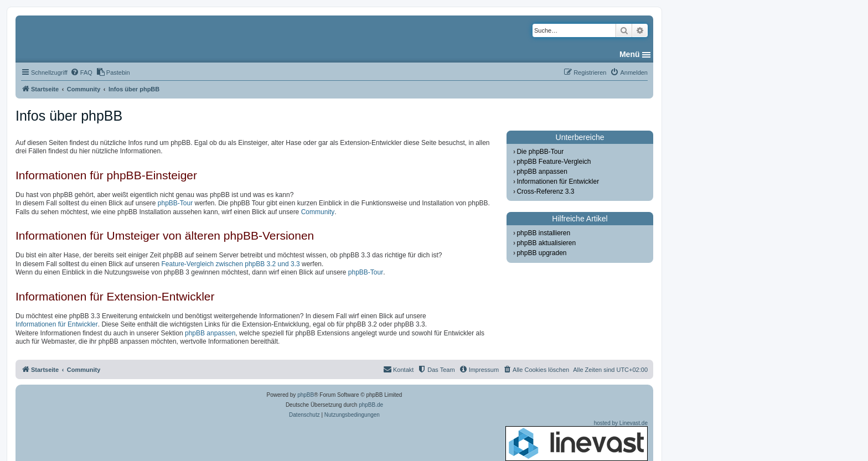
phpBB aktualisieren (546, 243)
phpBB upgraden (541, 253)
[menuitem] (81, 72)
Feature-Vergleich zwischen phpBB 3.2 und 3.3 (230, 264)
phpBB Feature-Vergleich (554, 162)
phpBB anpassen (210, 333)
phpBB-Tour (175, 203)
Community (318, 212)
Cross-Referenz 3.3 (545, 191)
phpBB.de (371, 405)
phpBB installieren (543, 233)
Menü (630, 54)
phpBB (306, 395)
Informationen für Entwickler (57, 324)
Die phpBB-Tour (540, 152)
